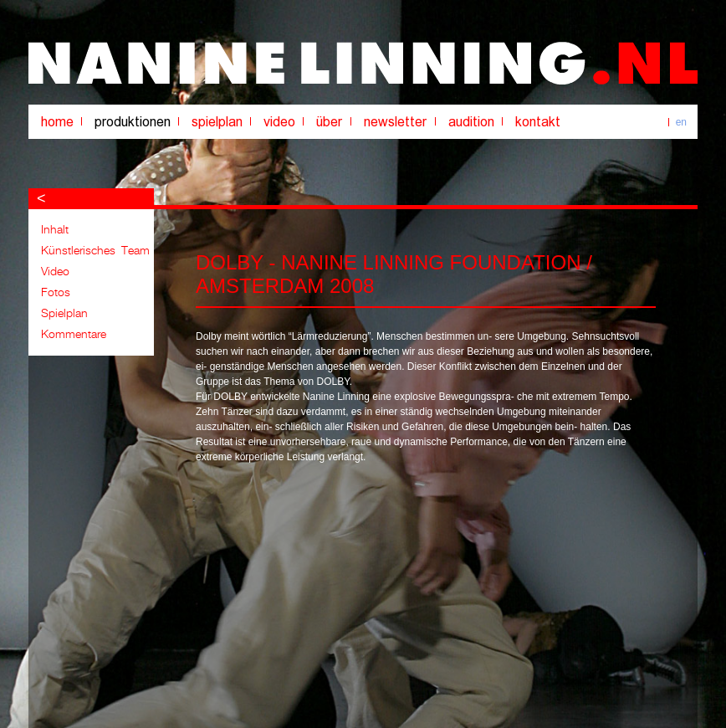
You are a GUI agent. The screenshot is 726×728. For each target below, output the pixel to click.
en (681, 122)
